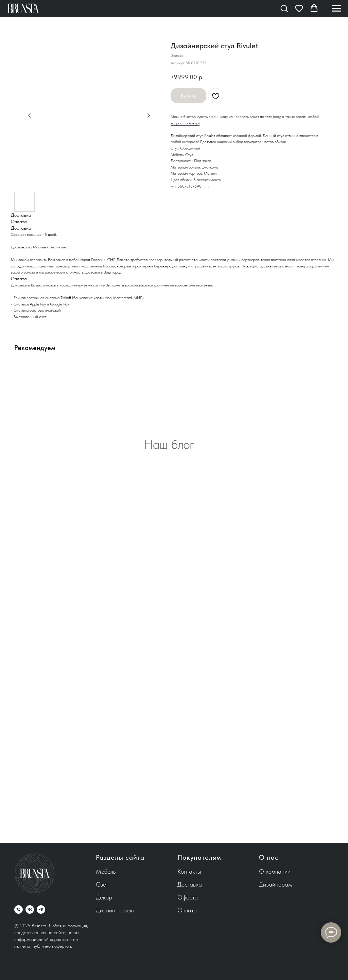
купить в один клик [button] (212, 117)
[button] (284, 8)
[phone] (19, 909)
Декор (104, 897)
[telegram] (41, 909)
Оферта (188, 897)
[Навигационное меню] (336, 8)
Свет (102, 884)
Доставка (190, 884)
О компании (275, 871)
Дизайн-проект (115, 910)
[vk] (30, 909)
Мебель (106, 871)
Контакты (189, 871)
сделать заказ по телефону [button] (258, 117)
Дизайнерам (275, 884)
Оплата (187, 910)
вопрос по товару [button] (185, 123)
